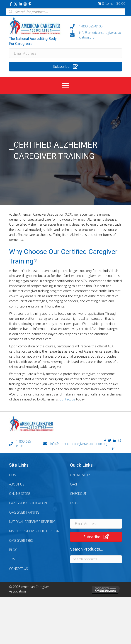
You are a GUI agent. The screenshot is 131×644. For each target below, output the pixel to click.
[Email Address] (65, 53)
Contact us (67, 399)
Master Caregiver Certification (34, 531)
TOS (12, 559)
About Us (17, 484)
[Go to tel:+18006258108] (96, 26)
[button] (11, 4)
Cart (74, 484)
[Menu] (65, 85)
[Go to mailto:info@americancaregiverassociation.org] (96, 35)
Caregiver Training (24, 512)
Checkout (78, 494)
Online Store (20, 494)
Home (14, 475)
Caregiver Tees (21, 540)
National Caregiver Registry (32, 522)
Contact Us (18, 569)
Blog (13, 550)
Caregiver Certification (28, 503)
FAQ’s (74, 503)
